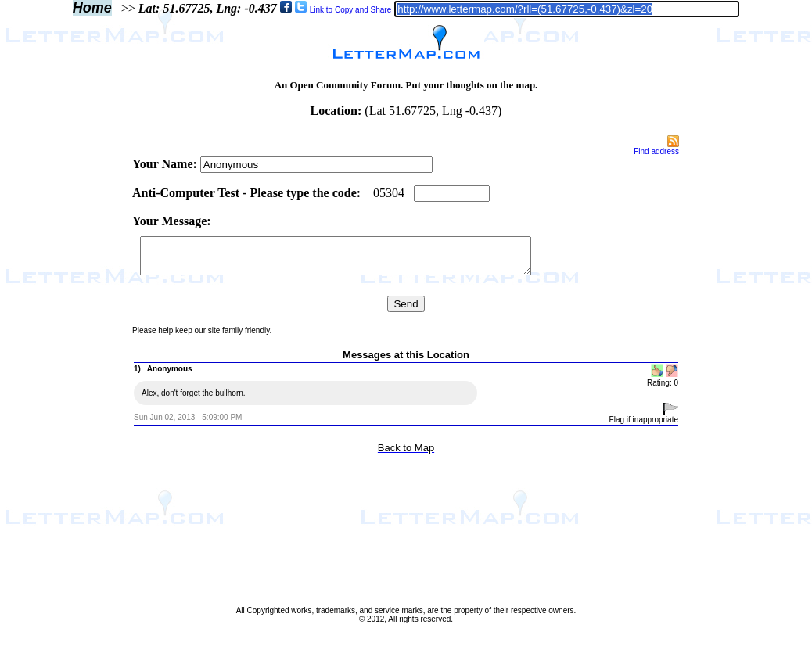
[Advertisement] (65, 369)
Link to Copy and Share (351, 10)
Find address (656, 151)
